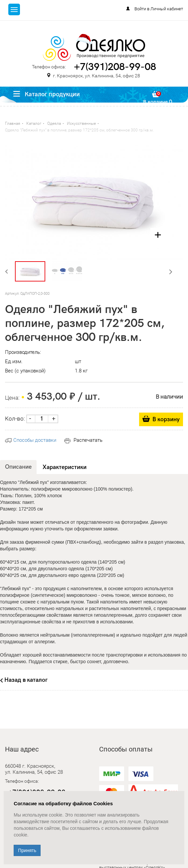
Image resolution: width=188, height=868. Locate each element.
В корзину (166, 419)
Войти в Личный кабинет (159, 9)
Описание (18, 467)
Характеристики (65, 467)
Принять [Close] (27, 850)
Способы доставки (31, 440)
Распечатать (83, 440)
